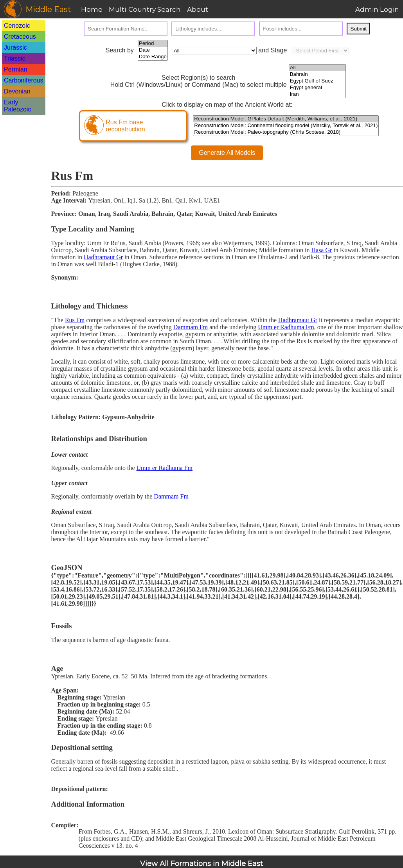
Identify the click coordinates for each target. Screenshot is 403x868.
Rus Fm (75, 320)
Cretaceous (20, 37)
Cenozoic (17, 26)
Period (153, 44)
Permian (16, 69)
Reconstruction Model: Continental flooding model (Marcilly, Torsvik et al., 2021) (286, 126)
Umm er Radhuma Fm (286, 327)
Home (92, 9)
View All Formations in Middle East (201, 864)
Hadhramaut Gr (103, 257)
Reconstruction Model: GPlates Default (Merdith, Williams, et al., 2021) (286, 119)
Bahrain (317, 74)
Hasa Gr (321, 250)
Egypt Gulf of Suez (317, 81)
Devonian (17, 91)
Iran (317, 94)
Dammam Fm (191, 327)
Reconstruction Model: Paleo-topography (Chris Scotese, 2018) (286, 132)
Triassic (15, 58)
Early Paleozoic (17, 106)
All (317, 68)
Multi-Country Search (145, 9)
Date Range (153, 57)
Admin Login (377, 9)
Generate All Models (227, 153)
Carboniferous (24, 80)
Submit (359, 29)
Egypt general (317, 88)
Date (153, 50)
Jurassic (15, 48)
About (198, 9)
